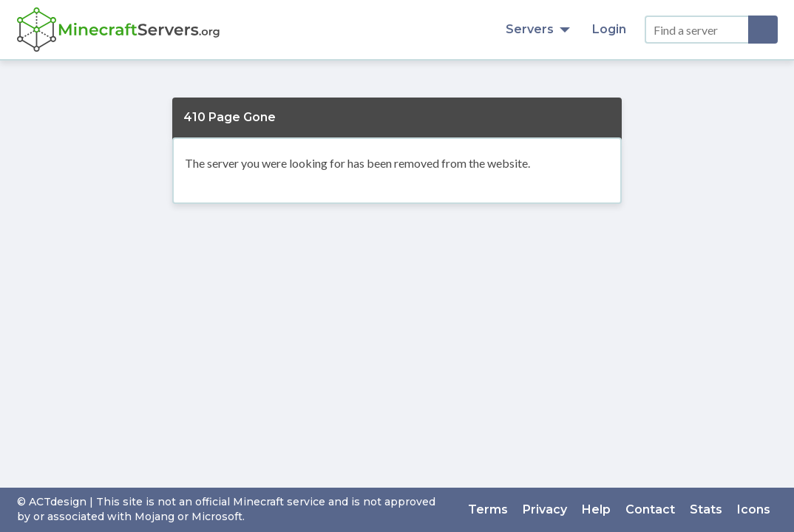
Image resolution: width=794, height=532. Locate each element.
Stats (706, 509)
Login (609, 29)
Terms (488, 509)
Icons (754, 509)
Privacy (545, 509)
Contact (650, 509)
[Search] (763, 30)
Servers (538, 29)
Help (596, 509)
